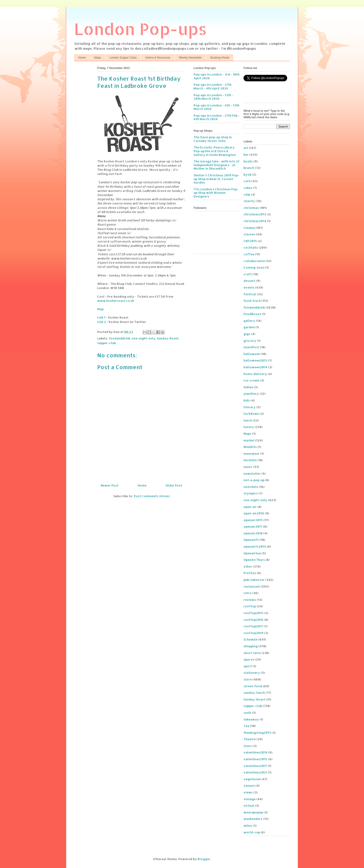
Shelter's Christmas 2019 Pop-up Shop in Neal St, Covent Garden (216, 179)
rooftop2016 (253, 620)
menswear (252, 454)
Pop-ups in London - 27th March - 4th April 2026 (213, 86)
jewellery (251, 394)
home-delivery (255, 374)
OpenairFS (251, 540)
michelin (250, 460)
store (248, 679)
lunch (248, 420)
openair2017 (253, 526)
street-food (253, 686)
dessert (249, 281)
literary (250, 407)
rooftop (250, 606)
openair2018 (253, 533)
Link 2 (102, 322)
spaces (249, 659)
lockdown (251, 414)
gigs (247, 334)
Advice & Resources (158, 58)
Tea (246, 726)
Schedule (251, 639)
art (246, 148)
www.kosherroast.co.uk (116, 301)
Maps (98, 58)
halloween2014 (255, 367)
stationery (252, 673)
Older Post (174, 485)
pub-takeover (254, 580)
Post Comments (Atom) (152, 496)
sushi (247, 713)
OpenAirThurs (254, 560)
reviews (250, 600)
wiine (248, 825)
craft (248, 274)
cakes (248, 188)
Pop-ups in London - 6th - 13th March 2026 (216, 107)
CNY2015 (250, 241)
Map (100, 309)
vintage (250, 799)
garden (249, 327)
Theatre (250, 739)
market (249, 440)
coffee (249, 254)
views (248, 792)
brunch (249, 168)
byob (247, 174)
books (248, 161)
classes (249, 234)
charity (249, 201)
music (248, 467)
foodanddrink (120, 338)
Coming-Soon (254, 267)
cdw (247, 194)
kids (247, 400)
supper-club (107, 343)
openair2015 (253, 520)
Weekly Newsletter (190, 58)
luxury (249, 427)
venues (249, 786)
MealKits (250, 447)
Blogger (204, 859)
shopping (251, 646)
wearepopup (253, 812)
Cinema (249, 228)
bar (246, 155)
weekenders (253, 819)
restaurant (252, 586)
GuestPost (251, 347)
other (248, 566)
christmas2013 (255, 214)
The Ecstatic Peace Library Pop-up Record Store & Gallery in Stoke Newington (215, 151)
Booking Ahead (220, 58)
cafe (247, 181)
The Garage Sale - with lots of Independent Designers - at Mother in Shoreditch (217, 165)
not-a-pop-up (254, 480)
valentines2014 (255, 752)
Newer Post (110, 485)
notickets (251, 487)
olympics (251, 493)
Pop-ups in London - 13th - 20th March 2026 (213, 97)
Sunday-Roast (168, 338)
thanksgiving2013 (257, 733)
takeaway (251, 719)
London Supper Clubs (123, 58)
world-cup (252, 832)
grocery (250, 341)
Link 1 (101, 317)
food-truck (252, 301)
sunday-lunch (254, 693)
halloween (252, 354)
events (249, 287)
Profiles (250, 573)
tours (248, 746)
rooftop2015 (253, 613)
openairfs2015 (255, 546)
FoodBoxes (252, 314)
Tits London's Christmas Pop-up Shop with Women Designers (216, 193)
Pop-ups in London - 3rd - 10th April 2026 (217, 76)
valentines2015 (255, 759)
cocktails (251, 247)
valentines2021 (255, 772)
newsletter (252, 473)
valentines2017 (255, 766)
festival (250, 294)
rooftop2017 (253, 626)
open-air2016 (254, 513)
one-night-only (144, 338)
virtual (249, 806)
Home (82, 58)
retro (248, 593)
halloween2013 (255, 360)
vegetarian (252, 779)
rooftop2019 (253, 633)
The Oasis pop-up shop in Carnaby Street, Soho (213, 139)
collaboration (254, 261)
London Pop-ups (140, 29)
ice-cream (251, 380)
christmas (251, 208)
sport (248, 666)
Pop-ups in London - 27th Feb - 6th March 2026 (217, 117)
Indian (248, 387)
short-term (252, 653)
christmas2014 (255, 221)
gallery (249, 321)
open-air (250, 507)
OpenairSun (252, 553)
